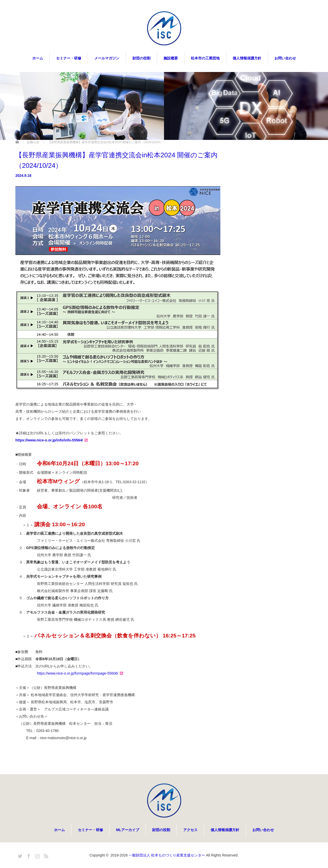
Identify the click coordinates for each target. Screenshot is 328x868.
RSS (45, 855)
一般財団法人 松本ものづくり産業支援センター (167, 855)
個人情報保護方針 (247, 58)
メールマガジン (107, 58)
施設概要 (171, 58)
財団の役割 (141, 58)
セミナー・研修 (69, 58)
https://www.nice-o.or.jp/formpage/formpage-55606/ (78, 673)
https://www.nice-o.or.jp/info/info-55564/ (49, 440)
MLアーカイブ (128, 830)
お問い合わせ (285, 58)
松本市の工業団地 (205, 58)
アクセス (190, 830)
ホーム (38, 58)
